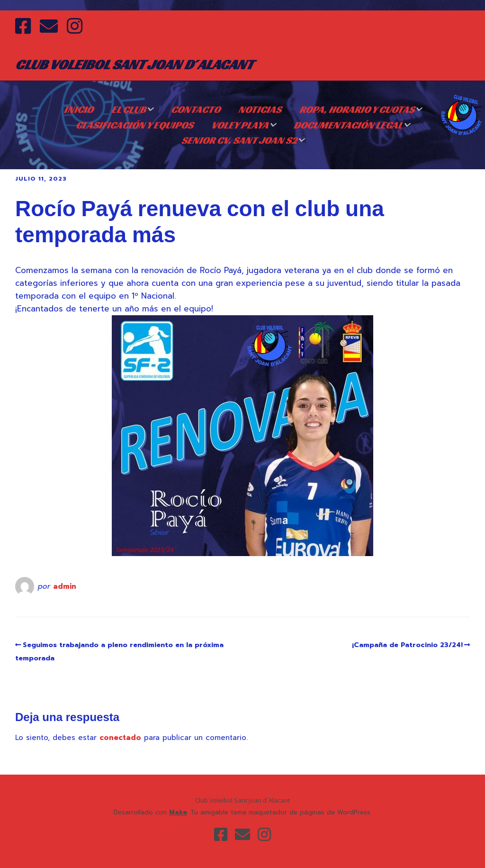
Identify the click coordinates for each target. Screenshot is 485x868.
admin (65, 586)
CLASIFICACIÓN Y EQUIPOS (135, 125)
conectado (120, 738)
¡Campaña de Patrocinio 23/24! (407, 645)
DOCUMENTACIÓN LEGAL (348, 125)
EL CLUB (129, 110)
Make (178, 812)
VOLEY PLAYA (240, 125)
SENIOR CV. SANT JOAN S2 (239, 140)
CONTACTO (196, 110)
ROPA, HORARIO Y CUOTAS (357, 110)
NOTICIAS (260, 110)
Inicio (79, 110)
